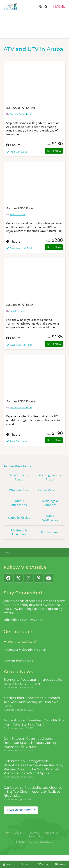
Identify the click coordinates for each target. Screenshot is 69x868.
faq (8, 833)
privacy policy (35, 836)
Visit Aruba (32, 842)
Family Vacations (50, 490)
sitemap (34, 833)
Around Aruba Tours (21, 114)
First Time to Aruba (19, 477)
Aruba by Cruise (19, 518)
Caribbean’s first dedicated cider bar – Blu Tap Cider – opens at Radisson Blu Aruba (34, 792)
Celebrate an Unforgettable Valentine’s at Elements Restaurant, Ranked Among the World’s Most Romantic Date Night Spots (33, 767)
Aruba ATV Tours (21, 108)
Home (7, 553)
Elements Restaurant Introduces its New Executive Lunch (33, 682)
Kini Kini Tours (18, 214)
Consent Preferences (18, 661)
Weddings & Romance (50, 503)
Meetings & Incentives (19, 532)
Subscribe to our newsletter (23, 620)
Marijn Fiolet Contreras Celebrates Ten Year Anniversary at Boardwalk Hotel (33, 702)
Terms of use (51, 833)
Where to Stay (19, 490)
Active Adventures (50, 518)
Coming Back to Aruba (50, 477)
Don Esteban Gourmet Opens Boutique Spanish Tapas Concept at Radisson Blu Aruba (33, 743)
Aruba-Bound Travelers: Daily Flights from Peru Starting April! (34, 722)
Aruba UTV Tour (20, 208)
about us (19, 833)
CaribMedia (47, 842)
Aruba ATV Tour (20, 305)
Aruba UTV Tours (21, 401)
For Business (50, 532)
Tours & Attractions (19, 503)
